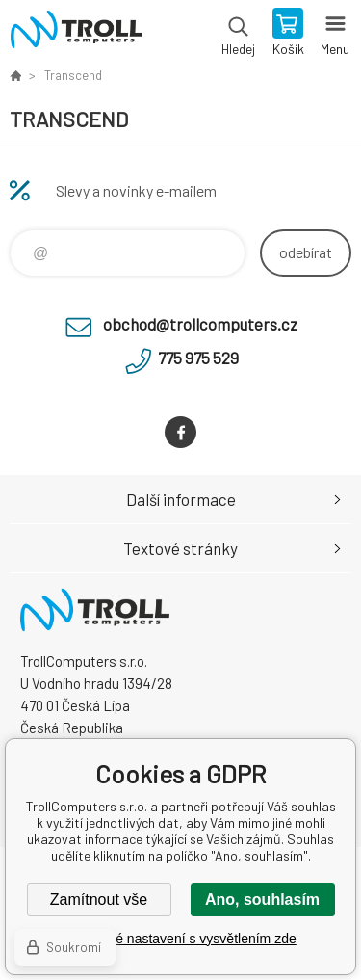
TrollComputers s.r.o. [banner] (76, 34)
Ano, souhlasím (262, 900)
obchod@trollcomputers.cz (200, 324)
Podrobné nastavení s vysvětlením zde (180, 939)
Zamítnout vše (99, 900)
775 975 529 (198, 358)
